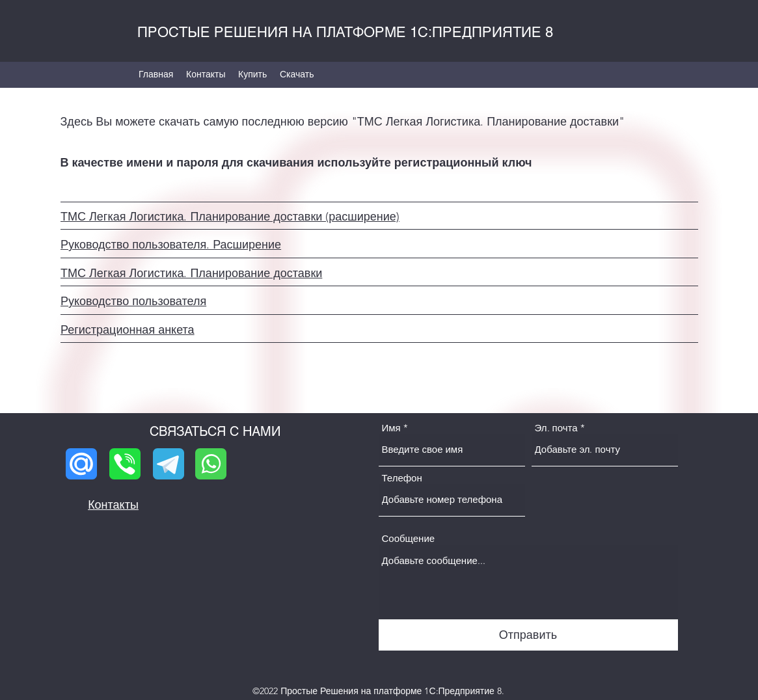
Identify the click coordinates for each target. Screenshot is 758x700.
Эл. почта (556, 428)
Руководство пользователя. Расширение (171, 245)
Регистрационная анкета (128, 330)
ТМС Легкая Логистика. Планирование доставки (191, 273)
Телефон (402, 478)
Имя (391, 428)
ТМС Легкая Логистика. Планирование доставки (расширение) (230, 217)
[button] (297, 74)
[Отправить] (528, 635)
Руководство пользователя (133, 301)
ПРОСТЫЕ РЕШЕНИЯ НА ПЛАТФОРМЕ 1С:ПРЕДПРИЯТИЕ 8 (345, 32)
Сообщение (409, 538)
